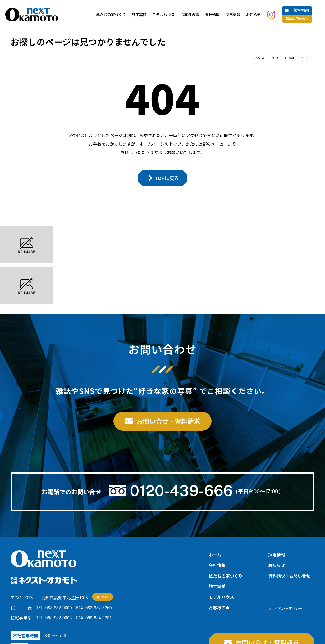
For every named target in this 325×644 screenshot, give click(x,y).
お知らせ (254, 15)
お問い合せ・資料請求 (168, 421)
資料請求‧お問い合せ (289, 576)
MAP (105, 597)
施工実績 (139, 15)
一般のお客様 (300, 10)
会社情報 (212, 15)
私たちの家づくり (111, 15)
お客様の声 (190, 15)
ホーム (215, 555)
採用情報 (233, 15)
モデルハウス (163, 15)
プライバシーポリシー (285, 608)
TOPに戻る (167, 178)
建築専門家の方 (297, 19)
